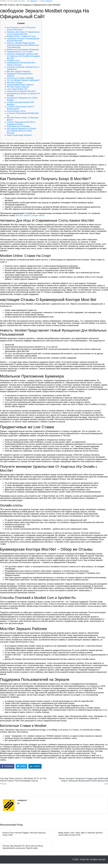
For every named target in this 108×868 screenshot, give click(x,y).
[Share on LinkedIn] (35, 766)
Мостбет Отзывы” (15, 82)
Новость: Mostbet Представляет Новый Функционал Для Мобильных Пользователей (23, 45)
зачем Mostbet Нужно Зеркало (20, 85)
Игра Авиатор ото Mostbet (18, 126)
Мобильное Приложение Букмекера (23, 50)
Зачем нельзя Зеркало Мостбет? (21, 91)
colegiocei (33, 1)
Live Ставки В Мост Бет (17, 89)
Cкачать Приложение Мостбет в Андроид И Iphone (21, 123)
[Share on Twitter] (21, 766)
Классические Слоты (16, 111)
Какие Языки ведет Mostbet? (19, 135)
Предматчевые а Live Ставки (20, 52)
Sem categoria (47, 1)
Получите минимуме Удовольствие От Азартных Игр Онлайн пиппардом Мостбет (23, 56)
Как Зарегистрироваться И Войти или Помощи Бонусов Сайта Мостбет (22, 131)
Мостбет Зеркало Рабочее (19, 71)
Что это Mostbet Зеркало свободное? (23, 80)
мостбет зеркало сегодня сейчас (30, 215)
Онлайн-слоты (13, 61)
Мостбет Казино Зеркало (18, 87)
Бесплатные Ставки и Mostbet (20, 78)
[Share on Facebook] (7, 766)
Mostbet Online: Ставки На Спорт (21, 36)
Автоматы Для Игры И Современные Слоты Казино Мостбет (23, 33)
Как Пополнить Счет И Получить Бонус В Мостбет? (21, 29)
